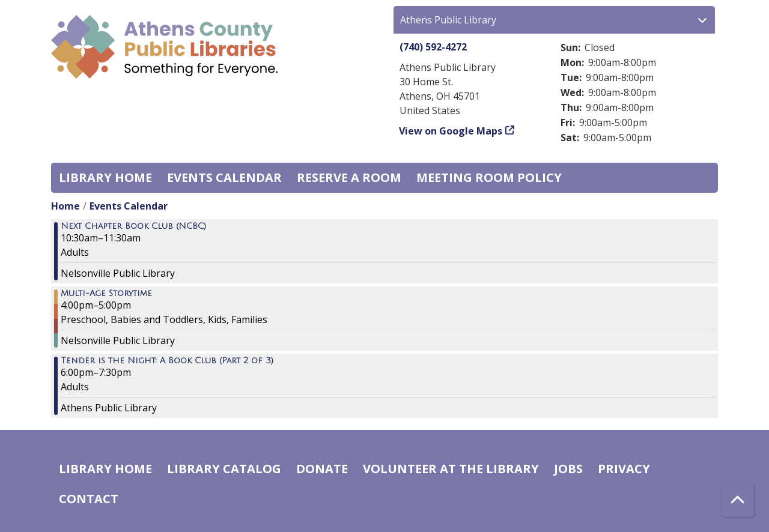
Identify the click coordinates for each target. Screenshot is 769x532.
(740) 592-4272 (433, 47)
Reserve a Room (349, 177)
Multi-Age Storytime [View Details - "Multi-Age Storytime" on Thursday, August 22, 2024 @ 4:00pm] (106, 294)
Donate (322, 469)
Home (65, 206)
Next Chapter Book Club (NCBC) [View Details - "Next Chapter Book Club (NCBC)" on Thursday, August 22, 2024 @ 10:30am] (133, 226)
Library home (105, 177)
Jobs (568, 469)
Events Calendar (224, 177)
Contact (89, 499)
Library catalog (224, 469)
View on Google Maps (451, 131)
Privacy (624, 469)
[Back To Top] (737, 500)
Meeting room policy (489, 177)
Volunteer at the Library (451, 469)
